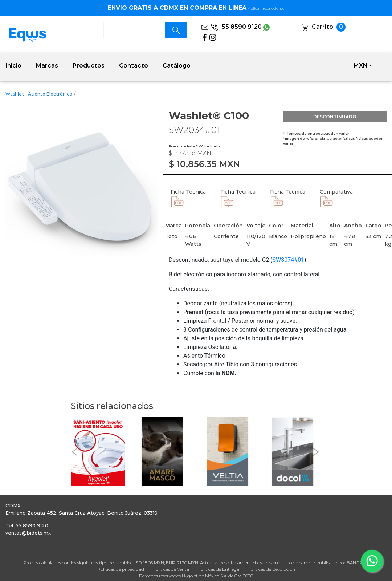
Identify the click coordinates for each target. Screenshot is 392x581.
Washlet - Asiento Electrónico (39, 94)
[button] (74, 452)
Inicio (13, 66)
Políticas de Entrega (218, 569)
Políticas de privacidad (121, 569)
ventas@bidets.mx (28, 533)
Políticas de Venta (171, 569)
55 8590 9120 (236, 27)
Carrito (322, 27)
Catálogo (177, 66)
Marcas (47, 66)
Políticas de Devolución (271, 569)
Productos (89, 66)
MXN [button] (361, 66)
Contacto (134, 66)
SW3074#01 (289, 260)
